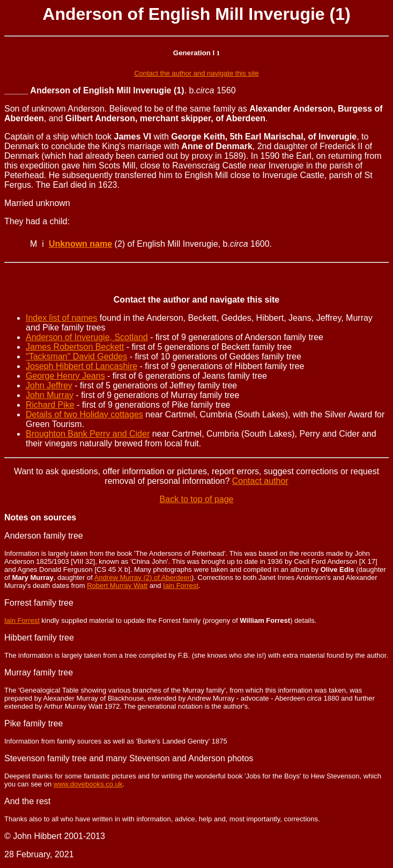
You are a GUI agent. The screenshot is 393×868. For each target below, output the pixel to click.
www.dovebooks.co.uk (88, 784)
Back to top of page (197, 499)
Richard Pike (50, 405)
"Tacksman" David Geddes (76, 356)
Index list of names (61, 318)
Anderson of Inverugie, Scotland (87, 337)
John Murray (50, 395)
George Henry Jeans (65, 376)
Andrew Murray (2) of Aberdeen (143, 578)
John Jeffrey (49, 385)
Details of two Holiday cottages (84, 414)
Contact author (260, 481)
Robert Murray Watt (117, 586)
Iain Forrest (181, 586)
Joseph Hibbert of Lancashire (81, 366)
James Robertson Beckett (75, 347)
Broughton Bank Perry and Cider (88, 434)
